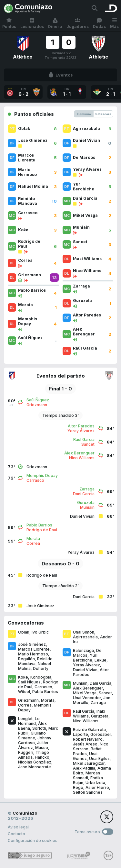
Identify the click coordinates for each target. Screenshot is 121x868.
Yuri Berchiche (85, 658)
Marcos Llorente (34, 649)
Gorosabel (101, 734)
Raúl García (84, 711)
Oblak (24, 632)
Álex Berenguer (88, 688)
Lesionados (32, 23)
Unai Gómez (85, 756)
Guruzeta (100, 716)
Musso (42, 748)
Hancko (42, 757)
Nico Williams (86, 721)
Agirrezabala (85, 637)
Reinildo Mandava (35, 661)
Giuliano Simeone (32, 736)
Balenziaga (83, 650)
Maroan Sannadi (86, 775)
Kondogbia (41, 677)
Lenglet (25, 719)
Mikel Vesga (85, 693)
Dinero (55, 23)
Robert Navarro (88, 739)
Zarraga (98, 703)
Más (114, 23)
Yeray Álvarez (86, 665)
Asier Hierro (97, 787)
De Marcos (87, 653)
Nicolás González (35, 762)
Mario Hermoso (33, 654)
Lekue (101, 660)
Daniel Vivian (85, 670)
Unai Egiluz (99, 758)
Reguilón (26, 659)
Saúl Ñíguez (29, 682)
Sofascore (103, 114)
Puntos (9, 23)
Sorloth (39, 728)
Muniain (80, 683)
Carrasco (43, 687)
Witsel (24, 692)
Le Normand (29, 721)
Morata (48, 700)
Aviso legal (18, 827)
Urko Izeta (95, 783)
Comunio (84, 114)
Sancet (105, 693)
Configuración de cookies (33, 841)
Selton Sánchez (88, 792)
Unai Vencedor (87, 698)
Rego (78, 787)
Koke (23, 677)
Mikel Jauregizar (89, 763)
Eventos (61, 75)
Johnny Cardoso (35, 740)
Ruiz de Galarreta (89, 730)
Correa (25, 705)
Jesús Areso (85, 744)
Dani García (101, 683)
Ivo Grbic (40, 632)
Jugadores (78, 23)
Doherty (41, 668)
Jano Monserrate (35, 767)
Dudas (99, 23)
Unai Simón (84, 632)
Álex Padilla (84, 768)
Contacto (16, 834)
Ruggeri (26, 752)
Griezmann (28, 700)
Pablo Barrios (45, 692)
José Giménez (32, 644)
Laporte (81, 734)
